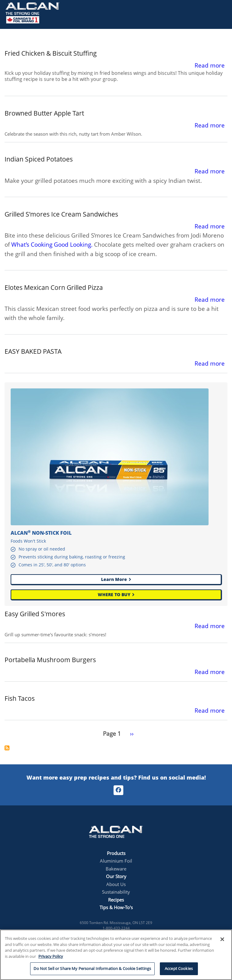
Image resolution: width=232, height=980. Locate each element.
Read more (210, 65)
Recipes (116, 900)
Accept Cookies (179, 968)
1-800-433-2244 (116, 928)
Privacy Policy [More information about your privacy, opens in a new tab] (51, 956)
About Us (116, 884)
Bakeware (116, 869)
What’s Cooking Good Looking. (52, 245)
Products (116, 853)
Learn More (114, 579)
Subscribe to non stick (7, 748)
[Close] (222, 939)
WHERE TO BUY (114, 594)
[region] (116, 955)
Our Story (116, 876)
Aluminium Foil (116, 861)
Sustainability (116, 892)
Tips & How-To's (116, 907)
